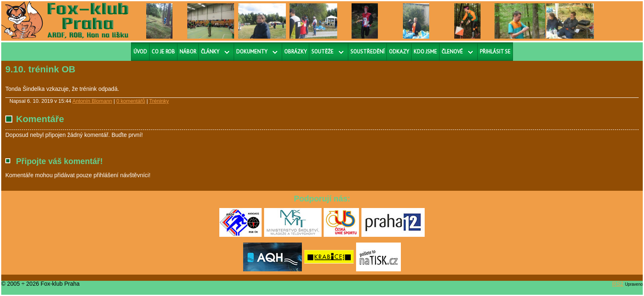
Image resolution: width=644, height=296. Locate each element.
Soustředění (367, 52)
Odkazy (399, 52)
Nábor (188, 52)
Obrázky (296, 52)
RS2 (618, 284)
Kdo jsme (425, 52)
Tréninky (159, 101)
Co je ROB (163, 52)
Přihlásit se (495, 52)
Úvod (140, 52)
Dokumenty (252, 52)
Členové (452, 52)
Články (210, 52)
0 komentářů (131, 101)
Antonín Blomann (92, 101)
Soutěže (322, 52)
